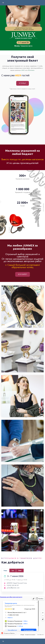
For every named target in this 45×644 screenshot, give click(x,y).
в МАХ (23, 70)
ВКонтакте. (31, 70)
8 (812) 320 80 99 (13, 585)
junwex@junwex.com (13, 588)
